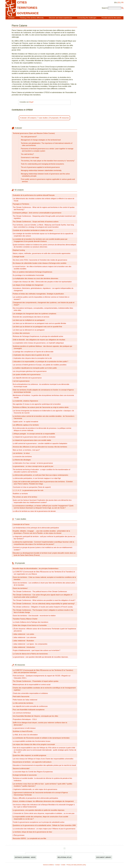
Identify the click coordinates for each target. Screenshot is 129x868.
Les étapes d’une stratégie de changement (28, 285)
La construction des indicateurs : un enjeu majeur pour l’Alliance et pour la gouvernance (44, 829)
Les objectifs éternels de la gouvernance (27, 378)
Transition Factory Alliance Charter (25, 619)
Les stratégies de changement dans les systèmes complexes (34, 314)
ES (119, 3)
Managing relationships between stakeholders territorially (41, 170)
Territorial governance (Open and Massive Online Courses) (34, 133)
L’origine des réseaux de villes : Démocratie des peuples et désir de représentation (42, 282)
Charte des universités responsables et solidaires (30, 693)
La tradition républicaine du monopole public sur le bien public (35, 368)
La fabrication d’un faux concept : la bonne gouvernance (33, 463)
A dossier (23, 118)
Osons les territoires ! (20, 588)
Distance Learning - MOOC (25, 857)
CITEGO (11, 18)
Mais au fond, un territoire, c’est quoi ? (26, 450)
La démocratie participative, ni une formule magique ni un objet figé (37, 478)
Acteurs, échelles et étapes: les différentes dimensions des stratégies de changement (43, 801)
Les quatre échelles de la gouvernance (27, 375)
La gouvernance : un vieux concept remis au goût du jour (33, 466)
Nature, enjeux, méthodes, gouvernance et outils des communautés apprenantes (42, 253)
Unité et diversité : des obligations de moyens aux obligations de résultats (39, 340)
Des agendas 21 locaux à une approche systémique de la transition (37, 404)
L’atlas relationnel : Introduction (24, 647)
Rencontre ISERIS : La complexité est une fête (29, 838)
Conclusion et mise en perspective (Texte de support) (32, 487)
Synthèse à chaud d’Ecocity (23, 731)
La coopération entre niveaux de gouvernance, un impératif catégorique (38, 343)
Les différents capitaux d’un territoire (26, 425)
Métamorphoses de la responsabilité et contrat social (32, 685)
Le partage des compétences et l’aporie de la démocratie (33, 352)
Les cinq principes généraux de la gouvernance (30, 371)
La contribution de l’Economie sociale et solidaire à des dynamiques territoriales (41, 738)
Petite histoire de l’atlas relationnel (25, 700)
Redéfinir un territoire (20, 494)
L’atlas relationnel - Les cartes (23, 634)
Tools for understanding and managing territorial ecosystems (42, 164)
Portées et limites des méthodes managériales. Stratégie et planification (38, 294)
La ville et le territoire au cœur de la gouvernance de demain (34, 511)
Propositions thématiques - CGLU (25, 719)
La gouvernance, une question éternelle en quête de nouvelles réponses (38, 810)
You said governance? (29, 137)
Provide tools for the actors (111, 18)
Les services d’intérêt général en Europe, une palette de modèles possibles (40, 365)
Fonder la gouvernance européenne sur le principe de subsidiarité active (38, 822)
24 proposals (54, 118)
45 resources (64, 118)
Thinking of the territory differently (32, 18)
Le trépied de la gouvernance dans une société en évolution (34, 437)
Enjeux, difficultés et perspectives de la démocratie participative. (36, 798)
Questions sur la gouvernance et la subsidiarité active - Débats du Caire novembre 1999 (44, 825)
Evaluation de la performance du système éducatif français (34, 195)
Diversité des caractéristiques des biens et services (31, 317)
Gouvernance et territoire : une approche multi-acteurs (32, 762)
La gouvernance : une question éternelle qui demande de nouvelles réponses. (41, 657)
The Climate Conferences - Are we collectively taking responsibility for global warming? (44, 604)
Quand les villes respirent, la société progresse (29, 755)
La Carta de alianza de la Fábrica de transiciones (30, 654)
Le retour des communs (21, 333)
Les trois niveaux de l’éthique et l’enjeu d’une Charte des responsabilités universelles (43, 759)
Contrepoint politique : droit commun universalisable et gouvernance (37, 213)
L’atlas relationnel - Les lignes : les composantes (30, 644)
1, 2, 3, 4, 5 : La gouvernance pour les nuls (28, 490)
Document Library (104, 857)
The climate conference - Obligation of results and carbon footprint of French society (43, 607)
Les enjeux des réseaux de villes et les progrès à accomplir (34, 744)
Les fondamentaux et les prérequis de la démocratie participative (36, 528)
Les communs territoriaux (22, 713)
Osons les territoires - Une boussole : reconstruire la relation (34, 616)
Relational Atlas (64, 857)
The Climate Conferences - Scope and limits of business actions (36, 222)
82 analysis (32, 118)
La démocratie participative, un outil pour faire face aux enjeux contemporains (40, 475)
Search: (105, 8)
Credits (63, 865)
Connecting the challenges (87, 18)
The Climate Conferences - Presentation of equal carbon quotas (36, 681)
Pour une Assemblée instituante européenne (29, 710)
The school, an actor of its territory (25, 497)
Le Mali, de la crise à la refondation (25, 735)
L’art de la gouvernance (21, 381)
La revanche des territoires (22, 457)
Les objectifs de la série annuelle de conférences (30, 706)
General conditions (48, 865)
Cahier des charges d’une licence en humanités (30, 625)
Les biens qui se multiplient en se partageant (29, 320)
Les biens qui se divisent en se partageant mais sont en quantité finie (37, 327)
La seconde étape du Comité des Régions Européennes (33, 772)
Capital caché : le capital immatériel (25, 422)
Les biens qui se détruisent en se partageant (29, 330)
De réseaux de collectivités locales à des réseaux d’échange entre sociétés (40, 263)
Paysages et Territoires (21, 204)
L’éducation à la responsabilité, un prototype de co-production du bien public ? (40, 362)
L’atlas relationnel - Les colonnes (24, 637)
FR (122, 3)
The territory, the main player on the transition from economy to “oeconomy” (48, 161)
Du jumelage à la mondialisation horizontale (28, 275)
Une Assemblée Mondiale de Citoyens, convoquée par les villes (35, 716)
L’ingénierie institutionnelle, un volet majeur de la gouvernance (35, 789)
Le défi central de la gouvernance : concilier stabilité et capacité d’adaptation (40, 443)
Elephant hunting (19, 250)
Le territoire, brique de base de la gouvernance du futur (32, 832)
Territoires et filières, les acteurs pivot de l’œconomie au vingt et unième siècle (41, 407)
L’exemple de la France (21, 524)
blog (30, 102)
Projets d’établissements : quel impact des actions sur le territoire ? (36, 650)
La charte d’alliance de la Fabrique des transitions (30, 622)
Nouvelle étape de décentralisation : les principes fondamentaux (36, 568)
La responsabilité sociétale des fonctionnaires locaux (32, 741)
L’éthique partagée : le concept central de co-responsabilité (34, 434)
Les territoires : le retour (21, 453)
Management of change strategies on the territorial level (41, 140)
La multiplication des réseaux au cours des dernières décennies (35, 278)
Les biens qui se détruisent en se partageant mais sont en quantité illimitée (39, 323)
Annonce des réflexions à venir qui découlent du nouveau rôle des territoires (40, 447)
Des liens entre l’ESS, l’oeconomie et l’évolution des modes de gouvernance (40, 260)
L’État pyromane (19, 835)
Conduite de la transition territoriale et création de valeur (33, 230)
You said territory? (27, 154)
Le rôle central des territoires (23, 703)
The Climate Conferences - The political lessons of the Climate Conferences (40, 592)
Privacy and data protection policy (76, 865)
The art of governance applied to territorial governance (40, 167)
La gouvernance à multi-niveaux (24, 728)
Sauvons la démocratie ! (21, 768)
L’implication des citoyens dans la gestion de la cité (31, 355)
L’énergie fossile (18, 257)
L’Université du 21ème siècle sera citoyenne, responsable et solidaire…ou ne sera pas (44, 813)
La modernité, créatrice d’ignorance (25, 401)
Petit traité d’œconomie (21, 697)
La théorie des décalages (22, 460)
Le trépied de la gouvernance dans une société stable (32, 440)
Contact (57, 865)
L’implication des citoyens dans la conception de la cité (32, 358)
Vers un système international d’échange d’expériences (32, 272)
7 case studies (43, 118)
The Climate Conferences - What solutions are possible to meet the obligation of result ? (44, 600)
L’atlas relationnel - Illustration (23, 641)
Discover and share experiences (60, 18)
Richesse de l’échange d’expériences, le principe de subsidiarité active (38, 336)
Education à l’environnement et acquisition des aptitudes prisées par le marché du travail (44, 765)
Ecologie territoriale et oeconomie (25, 775)
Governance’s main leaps (30, 157)
